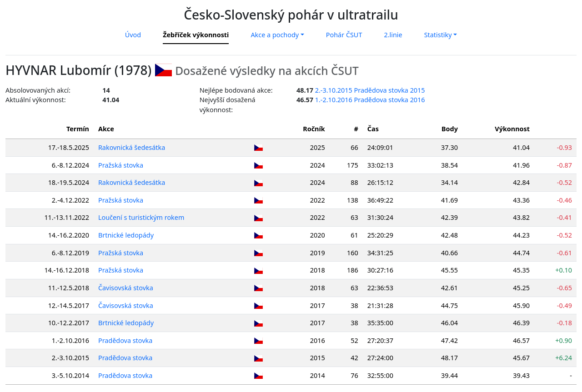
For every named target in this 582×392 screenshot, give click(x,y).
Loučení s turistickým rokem (142, 217)
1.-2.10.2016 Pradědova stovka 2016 (370, 100)
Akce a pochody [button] (275, 35)
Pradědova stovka (126, 340)
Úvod (133, 35)
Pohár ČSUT (344, 35)
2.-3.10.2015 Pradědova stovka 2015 (370, 90)
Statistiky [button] (438, 35)
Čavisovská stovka (126, 288)
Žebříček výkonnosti (196, 35)
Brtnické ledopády (126, 235)
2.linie (393, 35)
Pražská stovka (121, 165)
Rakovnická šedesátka (132, 147)
